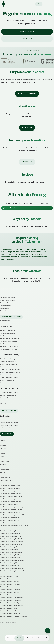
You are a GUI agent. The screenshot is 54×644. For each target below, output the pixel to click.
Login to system (5, 629)
